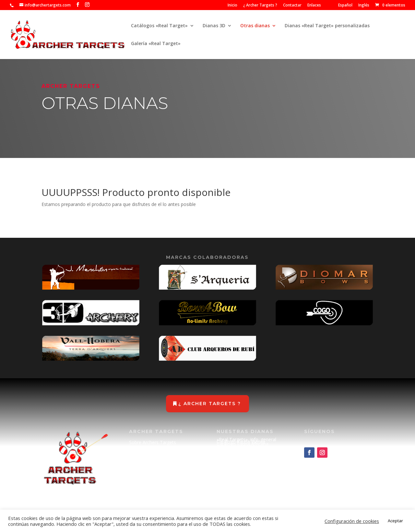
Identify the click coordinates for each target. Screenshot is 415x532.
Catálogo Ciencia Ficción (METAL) (242, 452)
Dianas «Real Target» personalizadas (327, 26)
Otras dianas (255, 26)
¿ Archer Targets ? (260, 6)
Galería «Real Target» (156, 44)
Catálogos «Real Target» (159, 26)
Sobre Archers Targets (153, 442)
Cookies (137, 493)
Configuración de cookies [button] (352, 521)
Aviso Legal (141, 481)
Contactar (292, 6)
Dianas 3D (214, 26)
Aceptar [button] (395, 521)
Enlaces (314, 6)
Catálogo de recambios (241, 458)
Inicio (232, 6)
